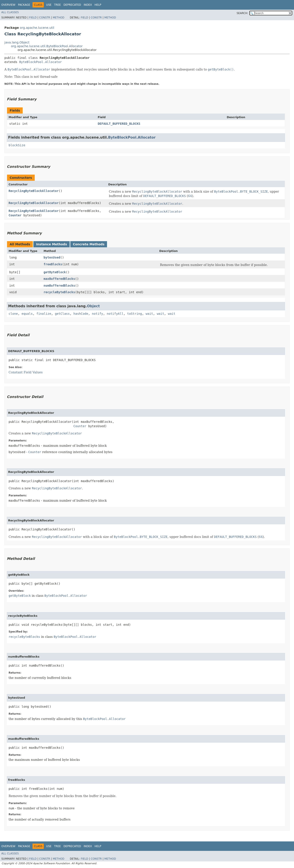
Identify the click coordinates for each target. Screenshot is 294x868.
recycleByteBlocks (59, 292)
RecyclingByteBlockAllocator (34, 191)
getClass (62, 314)
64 (190, 196)
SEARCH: (242, 13)
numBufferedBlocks (59, 286)
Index (88, 5)
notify (97, 314)
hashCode (81, 314)
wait (149, 314)
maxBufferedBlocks (59, 279)
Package (24, 5)
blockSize (17, 145)
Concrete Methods (89, 244)
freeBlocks (53, 264)
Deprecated (72, 5)
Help (98, 5)
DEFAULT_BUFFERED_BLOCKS (119, 124)
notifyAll (115, 314)
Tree (57, 5)
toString (135, 314)
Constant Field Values (26, 372)
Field (33, 18)
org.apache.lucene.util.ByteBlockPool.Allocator (47, 46)
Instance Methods (51, 244)
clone (13, 314)
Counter (15, 215)
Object (93, 306)
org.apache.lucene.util (37, 28)
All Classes (10, 12)
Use (49, 5)
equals (27, 314)
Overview (8, 5)
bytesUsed (52, 257)
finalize (44, 314)
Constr (45, 18)
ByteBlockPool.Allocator (40, 62)
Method (59, 18)
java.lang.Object (17, 42)
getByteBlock (55, 272)
